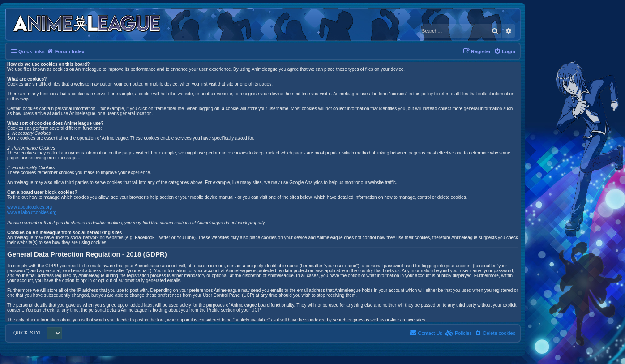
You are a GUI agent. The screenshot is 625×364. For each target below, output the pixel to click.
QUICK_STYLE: (38, 333)
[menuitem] (505, 51)
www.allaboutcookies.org (32, 212)
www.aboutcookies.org (30, 207)
